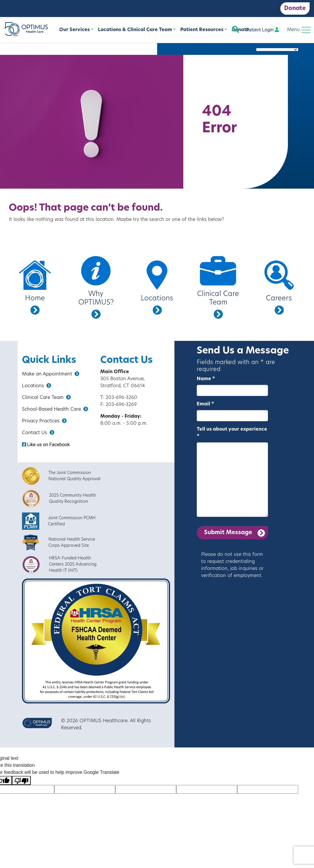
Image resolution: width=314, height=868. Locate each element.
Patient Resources (202, 30)
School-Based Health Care (55, 409)
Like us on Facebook (46, 445)
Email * (205, 404)
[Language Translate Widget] (277, 50)
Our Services (74, 30)
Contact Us (38, 433)
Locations (37, 386)
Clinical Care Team (46, 397)
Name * (206, 379)
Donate (295, 9)
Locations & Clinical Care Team (135, 30)
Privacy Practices (44, 421)
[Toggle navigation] (299, 30)
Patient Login (262, 30)
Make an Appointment (51, 374)
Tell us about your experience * (232, 433)
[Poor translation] (21, 780)
